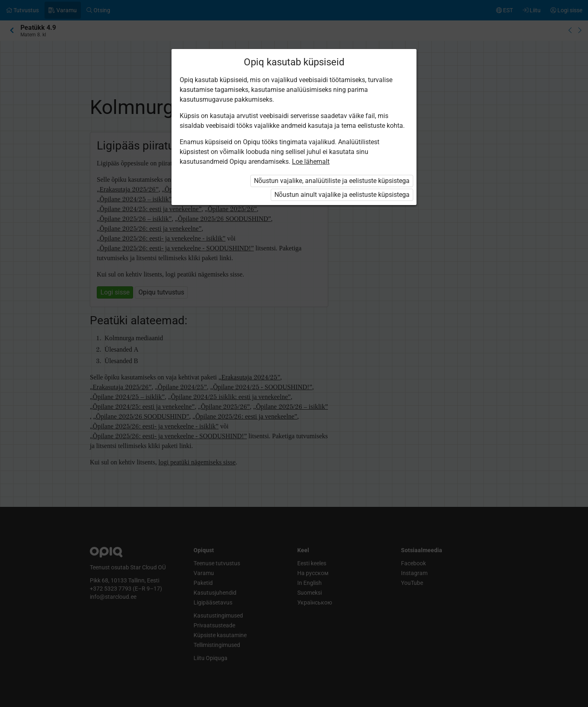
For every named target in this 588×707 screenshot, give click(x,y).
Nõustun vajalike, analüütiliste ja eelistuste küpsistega (332, 181)
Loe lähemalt (311, 162)
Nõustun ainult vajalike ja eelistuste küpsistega (342, 195)
